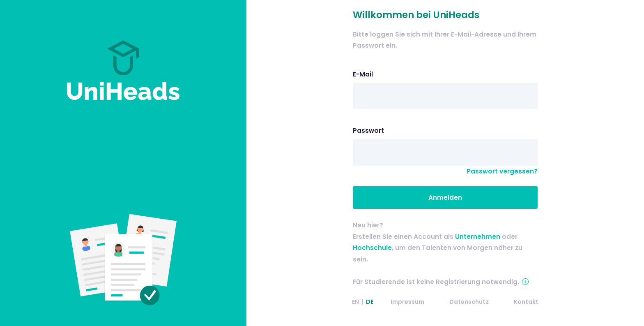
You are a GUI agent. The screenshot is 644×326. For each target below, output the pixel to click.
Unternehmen (478, 237)
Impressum (407, 302)
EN (355, 302)
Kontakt (526, 302)
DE (370, 302)
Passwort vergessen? (502, 171)
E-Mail (363, 74)
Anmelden (445, 198)
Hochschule (372, 248)
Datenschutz (469, 302)
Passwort (368, 131)
